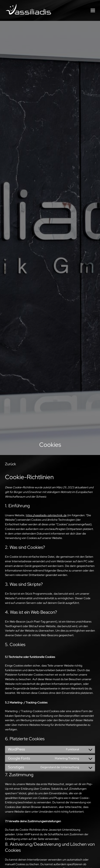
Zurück (10, 464)
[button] (93, 11)
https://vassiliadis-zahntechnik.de (46, 515)
